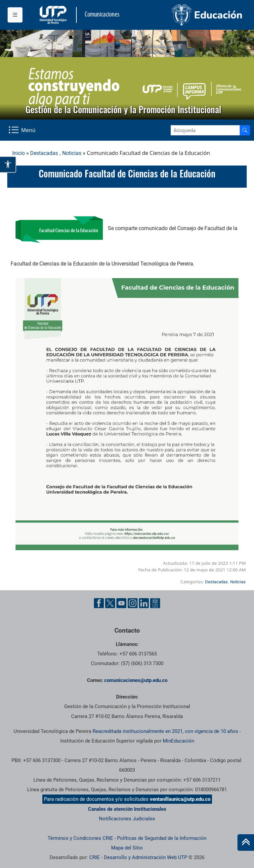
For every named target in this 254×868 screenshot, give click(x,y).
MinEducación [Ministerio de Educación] (178, 741)
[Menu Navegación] (23, 130)
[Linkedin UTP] (144, 603)
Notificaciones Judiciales (127, 819)
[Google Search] (205, 130)
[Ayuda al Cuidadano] (155, 603)
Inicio (19, 153)
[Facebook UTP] (99, 603)
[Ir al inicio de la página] (246, 843)
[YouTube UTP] (121, 603)
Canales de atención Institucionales (127, 809)
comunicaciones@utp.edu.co (136, 680)
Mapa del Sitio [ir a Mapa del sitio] (127, 848)
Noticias (72, 153)
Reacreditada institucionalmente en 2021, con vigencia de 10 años (165, 731)
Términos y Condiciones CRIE (80, 838)
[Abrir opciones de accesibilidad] (8, 165)
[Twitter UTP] (110, 603)
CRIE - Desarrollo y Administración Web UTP (138, 857)
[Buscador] (245, 130)
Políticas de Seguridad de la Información (162, 838)
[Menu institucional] (15, 15)
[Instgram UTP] (133, 603)
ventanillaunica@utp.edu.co (180, 799)
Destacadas (44, 153)
